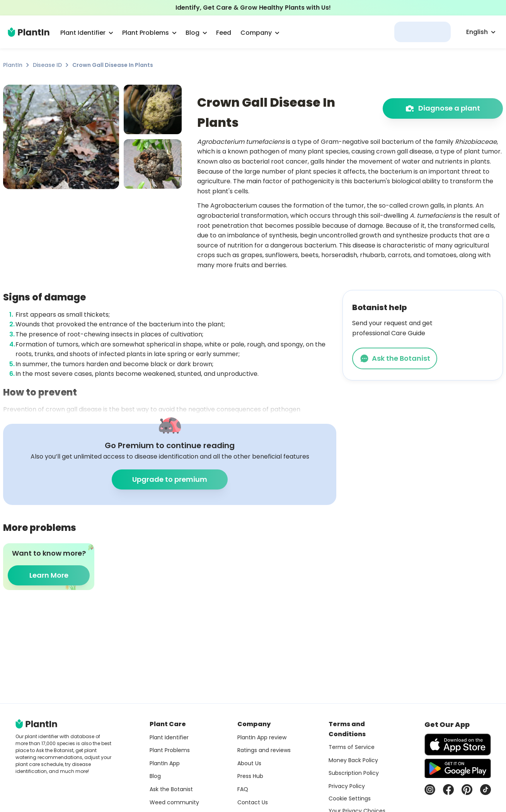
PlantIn (13, 65)
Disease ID (47, 65)
